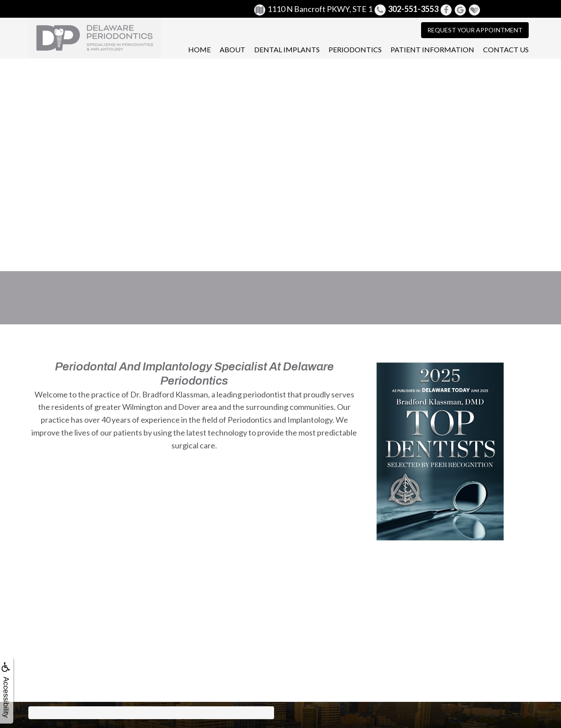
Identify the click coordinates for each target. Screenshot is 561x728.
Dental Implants (287, 49)
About (232, 49)
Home (199, 49)
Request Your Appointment (475, 30)
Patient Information (432, 49)
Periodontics (355, 49)
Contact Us (506, 49)
